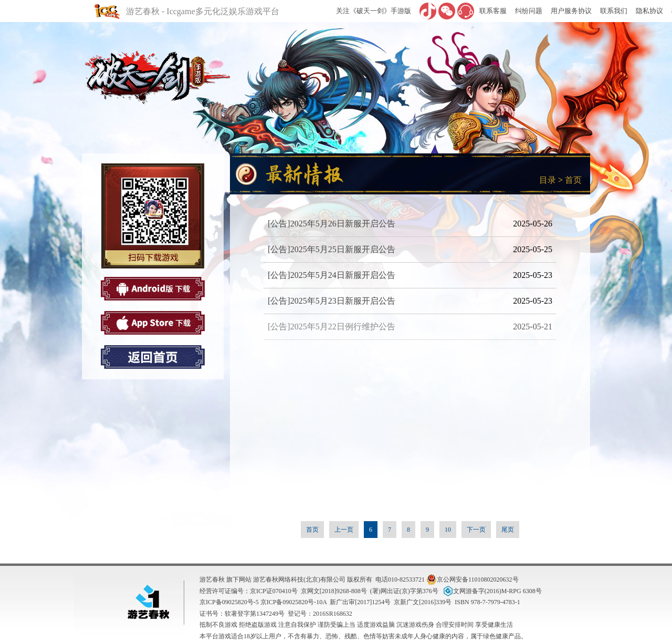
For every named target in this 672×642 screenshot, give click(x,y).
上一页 (344, 530)
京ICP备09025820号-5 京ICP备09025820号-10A (263, 602)
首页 (573, 180)
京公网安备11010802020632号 (472, 579)
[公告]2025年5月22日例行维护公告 (332, 327)
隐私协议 (649, 11)
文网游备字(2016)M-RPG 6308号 (492, 591)
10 (448, 530)
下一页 (476, 530)
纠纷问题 (529, 11)
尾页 (508, 530)
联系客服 (493, 11)
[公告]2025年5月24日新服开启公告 (332, 275)
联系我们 (614, 11)
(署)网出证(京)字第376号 (404, 591)
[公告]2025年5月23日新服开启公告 (332, 301)
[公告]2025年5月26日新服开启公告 (332, 224)
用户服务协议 (571, 11)
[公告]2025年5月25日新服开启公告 (332, 249)
